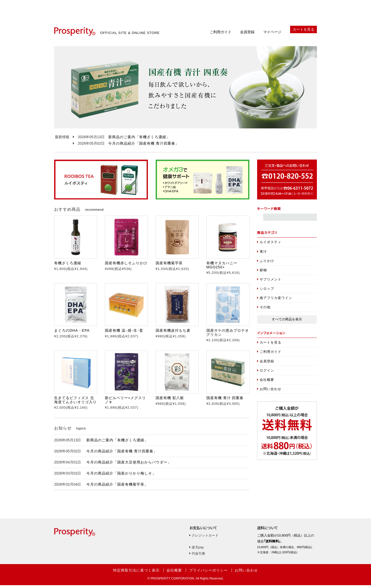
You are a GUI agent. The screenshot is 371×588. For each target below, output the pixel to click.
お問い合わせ (269, 392)
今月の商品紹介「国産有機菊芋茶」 (117, 487)
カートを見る (303, 32)
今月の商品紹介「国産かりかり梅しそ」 (121, 476)
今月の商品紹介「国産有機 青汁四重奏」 (144, 146)
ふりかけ (266, 264)
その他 (264, 310)
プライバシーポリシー (208, 573)
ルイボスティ (269, 245)
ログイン (266, 373)
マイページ (272, 35)
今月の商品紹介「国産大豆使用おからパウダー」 (129, 465)
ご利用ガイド (221, 35)
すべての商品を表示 (287, 322)
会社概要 (266, 383)
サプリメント (269, 282)
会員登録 (247, 35)
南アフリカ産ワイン (275, 301)
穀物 (262, 273)
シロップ (266, 291)
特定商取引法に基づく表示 (136, 573)
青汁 (262, 254)
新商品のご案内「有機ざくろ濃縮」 (139, 140)
